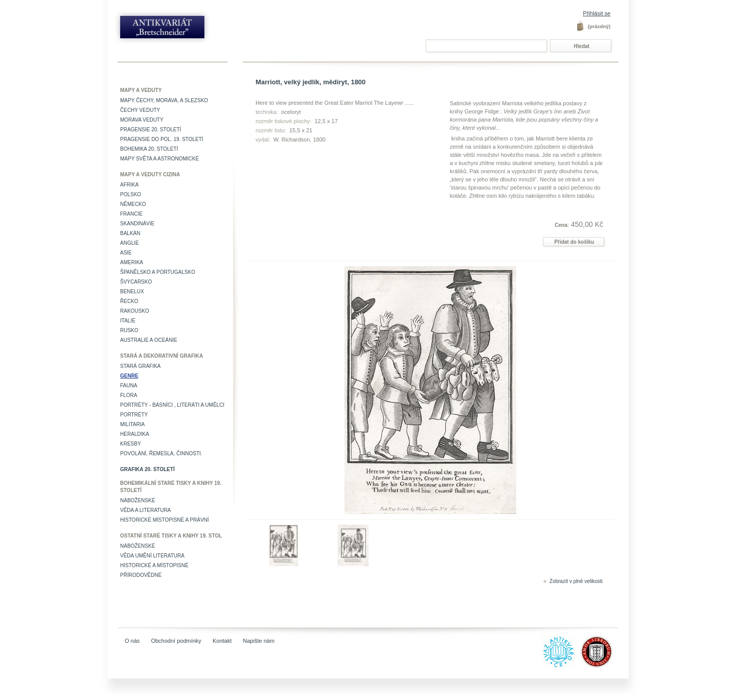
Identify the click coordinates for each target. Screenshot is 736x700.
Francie (131, 214)
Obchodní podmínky (176, 641)
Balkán (130, 233)
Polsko (131, 194)
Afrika (129, 185)
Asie (126, 253)
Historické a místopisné (154, 565)
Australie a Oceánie (149, 340)
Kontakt (222, 641)
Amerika (132, 262)
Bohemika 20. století (149, 149)
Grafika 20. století (147, 469)
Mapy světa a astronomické (159, 159)
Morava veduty (142, 120)
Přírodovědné (141, 575)
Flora (129, 395)
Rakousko (135, 311)
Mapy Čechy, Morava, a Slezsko (164, 100)
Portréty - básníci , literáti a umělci (172, 405)
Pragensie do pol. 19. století (162, 139)
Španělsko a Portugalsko (158, 272)
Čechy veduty (140, 110)
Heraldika (135, 434)
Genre (129, 376)
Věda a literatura (145, 510)
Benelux (132, 291)
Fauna (129, 386)
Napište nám (259, 641)
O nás (132, 641)
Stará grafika (140, 366)
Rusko (129, 330)
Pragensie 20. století (151, 130)
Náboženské (137, 500)
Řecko (129, 301)
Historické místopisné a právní (165, 520)
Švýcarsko (136, 282)
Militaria (132, 424)
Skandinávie (137, 224)
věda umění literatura (152, 556)
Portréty (134, 415)
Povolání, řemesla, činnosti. (161, 453)
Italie (128, 321)
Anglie (130, 243)
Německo (133, 204)
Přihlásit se (597, 13)
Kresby (131, 444)
